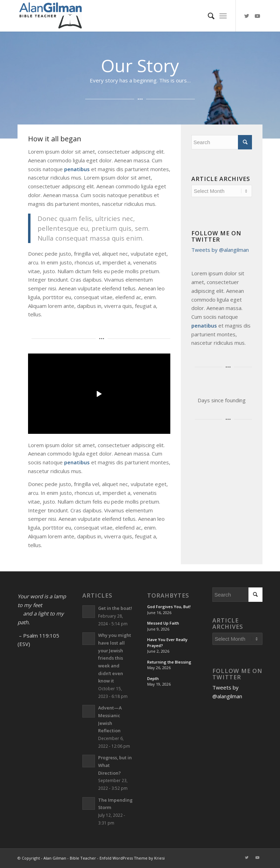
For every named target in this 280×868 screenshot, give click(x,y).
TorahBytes (168, 596)
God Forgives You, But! (169, 607)
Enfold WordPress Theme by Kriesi (132, 858)
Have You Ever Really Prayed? (167, 642)
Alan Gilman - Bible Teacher (70, 858)
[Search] (208, 16)
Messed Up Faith (163, 623)
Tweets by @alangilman (220, 250)
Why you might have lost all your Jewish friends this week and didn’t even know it (115, 658)
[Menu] (223, 16)
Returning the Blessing (169, 662)
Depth (153, 678)
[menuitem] (208, 16)
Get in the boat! (115, 608)
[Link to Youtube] (257, 16)
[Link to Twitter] (247, 16)
